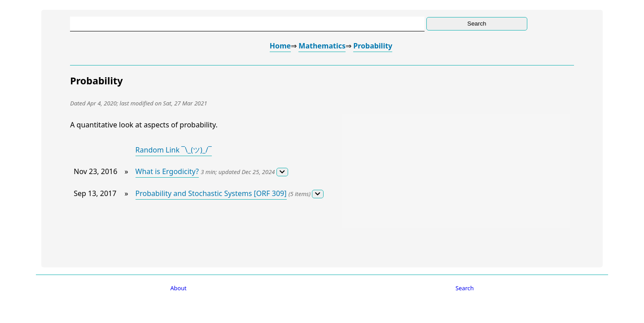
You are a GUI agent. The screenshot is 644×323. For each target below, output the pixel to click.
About (178, 288)
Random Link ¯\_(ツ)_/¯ (174, 150)
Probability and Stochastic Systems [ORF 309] (211, 193)
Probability (373, 46)
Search (465, 288)
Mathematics (322, 46)
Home (280, 46)
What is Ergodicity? (167, 171)
